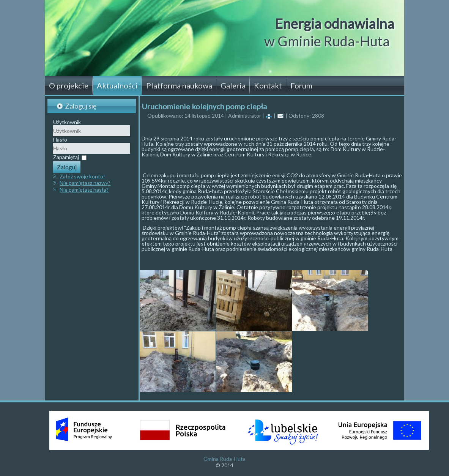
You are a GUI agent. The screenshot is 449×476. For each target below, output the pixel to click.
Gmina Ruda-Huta (224, 459)
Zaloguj (67, 167)
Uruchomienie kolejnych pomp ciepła (204, 106)
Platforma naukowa (179, 85)
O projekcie (69, 85)
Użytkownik (67, 122)
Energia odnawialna (335, 24)
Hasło (60, 139)
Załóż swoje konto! (82, 176)
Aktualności (117, 85)
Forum (301, 85)
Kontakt (268, 85)
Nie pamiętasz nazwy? (85, 183)
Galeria (233, 85)
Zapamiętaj (66, 157)
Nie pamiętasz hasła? (84, 190)
